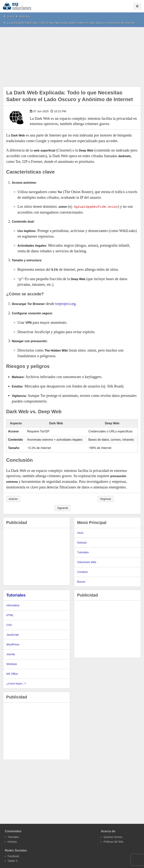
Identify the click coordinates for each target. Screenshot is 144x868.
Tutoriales (83, 552)
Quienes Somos (113, 837)
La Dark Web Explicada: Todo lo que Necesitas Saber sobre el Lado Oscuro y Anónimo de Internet (71, 23)
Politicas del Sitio (113, 841)
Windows (12, 664)
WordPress (13, 644)
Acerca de (108, 831)
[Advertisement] (72, 55)
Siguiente (63, 508)
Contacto (82, 572)
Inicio (11, 16)
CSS (9, 625)
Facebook (13, 856)
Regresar (106, 499)
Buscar (81, 581)
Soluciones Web (87, 562)
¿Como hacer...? (16, 683)
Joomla (11, 654)
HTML (10, 615)
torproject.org (65, 303)
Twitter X (13, 861)
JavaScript (12, 635)
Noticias (25, 16)
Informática (13, 605)
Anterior (13, 499)
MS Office (12, 674)
